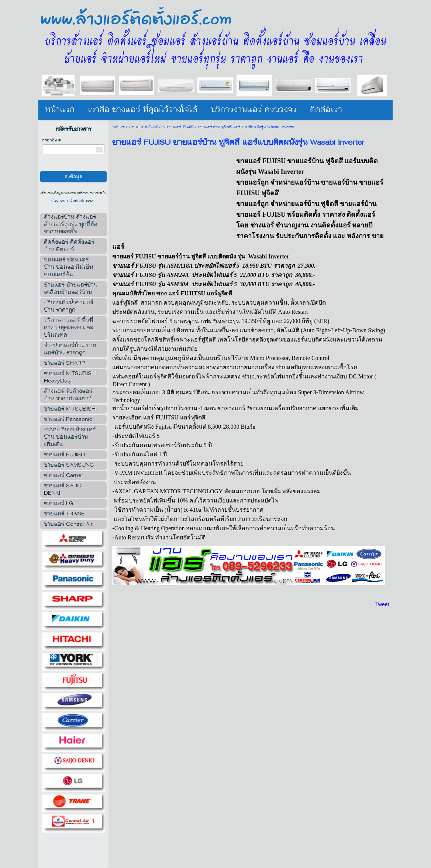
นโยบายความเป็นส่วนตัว (68, 201)
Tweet (382, 604)
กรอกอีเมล (52, 140)
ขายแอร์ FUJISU (147, 127)
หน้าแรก (120, 127)
